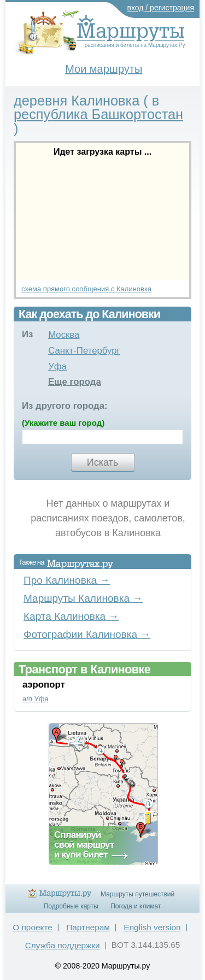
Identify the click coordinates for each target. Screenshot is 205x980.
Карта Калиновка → (71, 616)
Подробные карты (71, 906)
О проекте (33, 927)
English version (152, 927)
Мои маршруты (104, 69)
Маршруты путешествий (137, 894)
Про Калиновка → (67, 580)
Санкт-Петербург (84, 351)
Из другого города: (65, 406)
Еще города (75, 382)
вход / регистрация (161, 8)
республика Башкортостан (98, 114)
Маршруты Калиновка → (83, 598)
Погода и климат (136, 906)
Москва (64, 335)
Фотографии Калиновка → (87, 634)
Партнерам (88, 927)
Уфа (57, 366)
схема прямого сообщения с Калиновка (86, 289)
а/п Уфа (36, 699)
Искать (102, 462)
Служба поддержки (63, 945)
